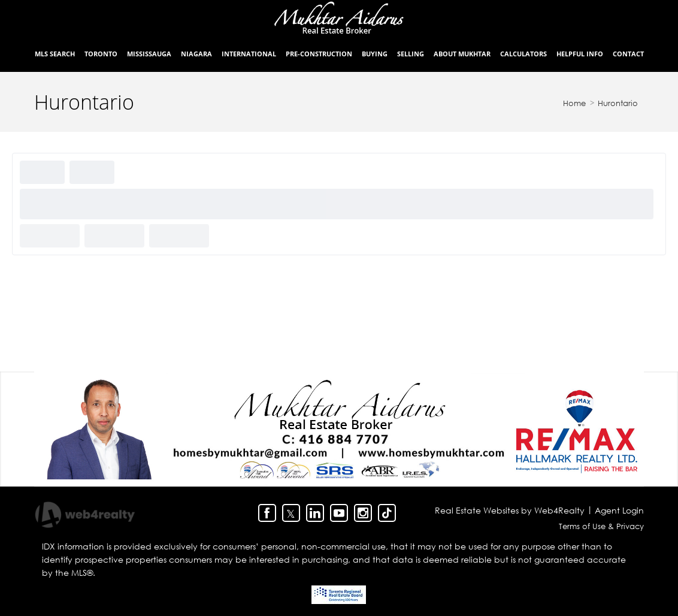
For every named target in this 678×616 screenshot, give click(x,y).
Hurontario (618, 103)
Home (574, 103)
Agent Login (619, 510)
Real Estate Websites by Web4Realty (510, 510)
